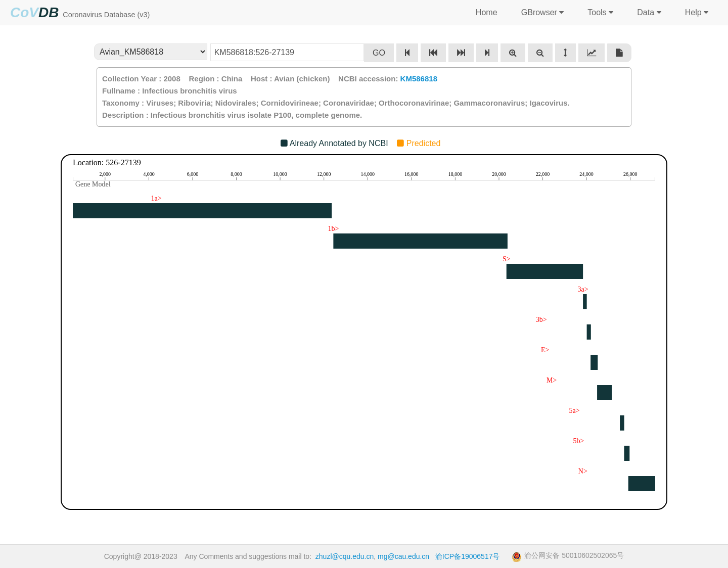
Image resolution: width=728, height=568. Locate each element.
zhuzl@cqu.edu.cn (345, 556)
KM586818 (419, 79)
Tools (599, 13)
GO (379, 53)
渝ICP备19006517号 (468, 556)
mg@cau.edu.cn (403, 556)
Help (695, 13)
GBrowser (541, 13)
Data (648, 13)
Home (486, 12)
